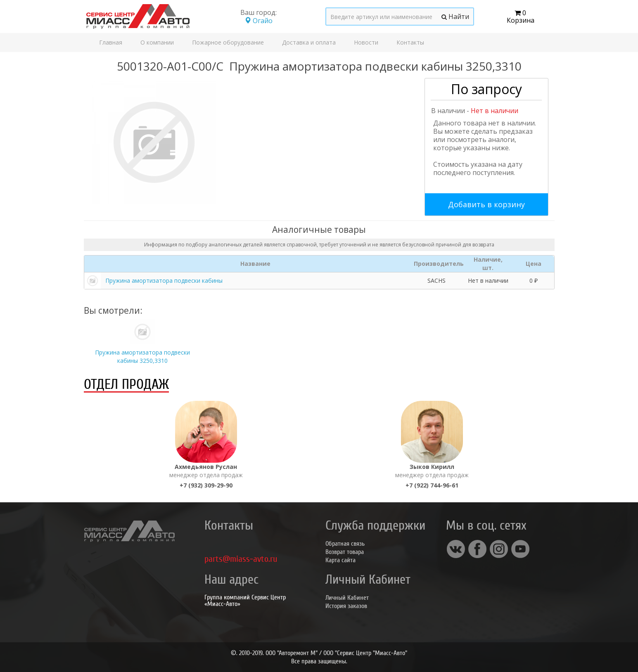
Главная (111, 42)
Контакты (410, 42)
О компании (157, 42)
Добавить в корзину (486, 204)
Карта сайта (340, 560)
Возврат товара (345, 552)
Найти (455, 17)
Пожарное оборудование (228, 42)
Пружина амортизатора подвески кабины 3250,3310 (142, 356)
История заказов (346, 606)
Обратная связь (345, 544)
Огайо (259, 21)
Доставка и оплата (309, 42)
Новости (366, 42)
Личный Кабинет (347, 598)
